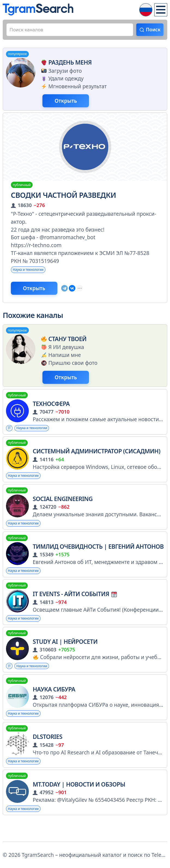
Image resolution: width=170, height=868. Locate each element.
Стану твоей (63, 345)
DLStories (47, 753)
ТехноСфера (51, 411)
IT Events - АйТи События (75, 606)
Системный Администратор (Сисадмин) (96, 460)
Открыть (71, 103)
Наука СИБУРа (54, 704)
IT (10, 436)
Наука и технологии (32, 273)
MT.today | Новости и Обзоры (79, 802)
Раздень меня (65, 64)
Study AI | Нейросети (65, 655)
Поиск (152, 30)
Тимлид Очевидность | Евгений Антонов (98, 558)
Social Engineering (63, 509)
